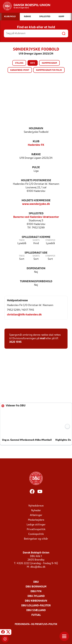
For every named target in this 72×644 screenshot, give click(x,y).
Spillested (36, 214)
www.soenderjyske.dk (36, 204)
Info (33, 63)
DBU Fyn (36, 592)
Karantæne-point (20, 70)
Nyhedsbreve (36, 506)
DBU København (36, 601)
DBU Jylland (36, 596)
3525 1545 (15, 342)
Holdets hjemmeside (36, 201)
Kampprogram (49, 63)
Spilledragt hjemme (36, 237)
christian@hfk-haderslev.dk (24, 315)
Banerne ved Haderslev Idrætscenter (36, 217)
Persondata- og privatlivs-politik (36, 624)
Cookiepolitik (36, 534)
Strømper (50, 240)
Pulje (36, 168)
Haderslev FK (36, 145)
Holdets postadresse (36, 181)
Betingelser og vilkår (36, 539)
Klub (36, 142)
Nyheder (36, 511)
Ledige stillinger (36, 525)
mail (43, 339)
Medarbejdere (36, 520)
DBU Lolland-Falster (36, 606)
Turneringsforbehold (36, 282)
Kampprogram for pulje (49, 70)
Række (36, 155)
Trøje (22, 240)
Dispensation (36, 269)
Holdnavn (36, 129)
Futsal (36, 615)
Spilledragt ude (36, 253)
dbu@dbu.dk (38, 567)
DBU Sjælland (36, 610)
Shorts (36, 240)
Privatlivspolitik (36, 529)
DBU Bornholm (36, 587)
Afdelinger (36, 515)
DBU (36, 582)
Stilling (19, 63)
